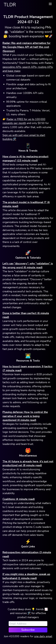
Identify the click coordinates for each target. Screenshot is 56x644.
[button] (50, 4)
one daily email (43, 636)
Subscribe (28, 630)
